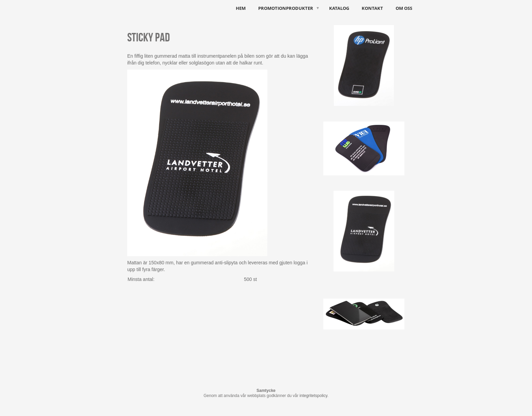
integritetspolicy (313, 396)
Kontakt (372, 8)
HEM (241, 8)
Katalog (339, 8)
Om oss (404, 8)
